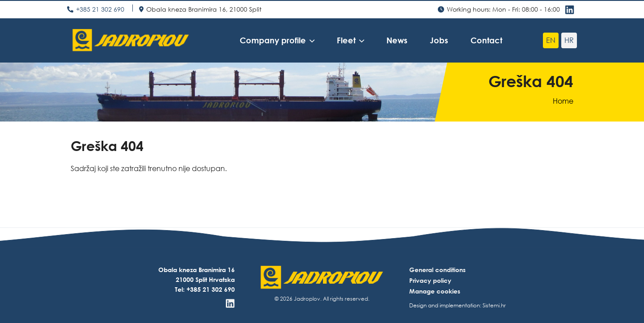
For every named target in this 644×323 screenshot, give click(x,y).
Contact (486, 40)
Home (563, 101)
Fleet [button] (346, 40)
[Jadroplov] (131, 40)
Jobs (439, 40)
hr (569, 40)
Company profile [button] (273, 40)
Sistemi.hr (494, 305)
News (397, 40)
